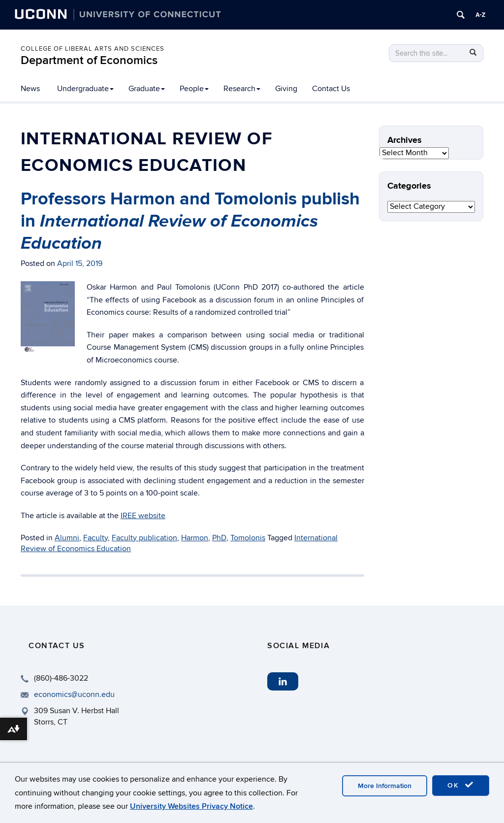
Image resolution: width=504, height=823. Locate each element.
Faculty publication (144, 538)
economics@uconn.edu (74, 694)
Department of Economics (89, 60)
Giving (286, 89)
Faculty (95, 538)
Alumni (67, 538)
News (30, 89)
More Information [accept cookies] (385, 786)
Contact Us (331, 89)
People (194, 89)
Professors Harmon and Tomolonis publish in (190, 221)
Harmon (195, 538)
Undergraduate (85, 89)
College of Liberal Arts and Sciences (93, 49)
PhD (219, 538)
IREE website (143, 516)
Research (242, 89)
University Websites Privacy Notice (191, 806)
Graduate (147, 89)
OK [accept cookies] (461, 785)
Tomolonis (248, 538)
